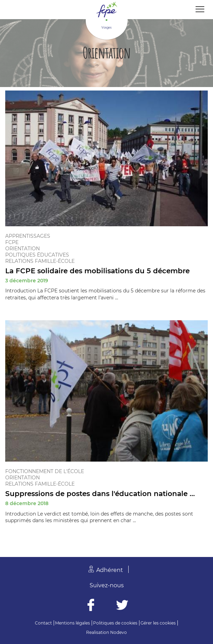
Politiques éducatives (37, 255)
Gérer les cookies (158, 623)
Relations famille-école (40, 261)
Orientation (22, 249)
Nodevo (119, 632)
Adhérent (110, 570)
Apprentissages (28, 236)
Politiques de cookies (115, 623)
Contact (43, 623)
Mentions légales (73, 623)
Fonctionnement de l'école (45, 471)
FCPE (12, 242)
